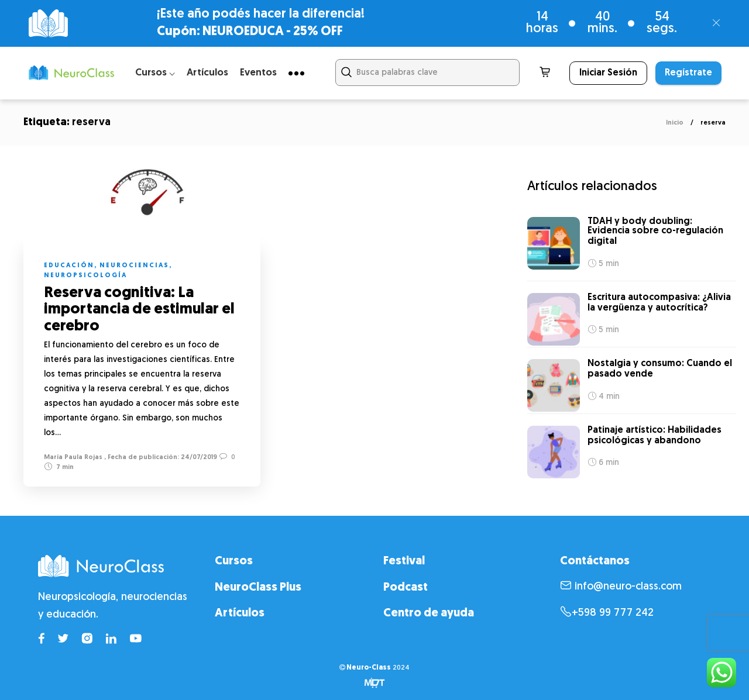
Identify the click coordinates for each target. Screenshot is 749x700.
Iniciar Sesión (608, 73)
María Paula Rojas (73, 458)
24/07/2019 (198, 458)
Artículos (207, 73)
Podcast (406, 588)
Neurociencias (134, 266)
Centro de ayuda (429, 613)
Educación (69, 266)
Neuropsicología (85, 276)
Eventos (258, 73)
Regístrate (688, 73)
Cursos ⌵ (155, 73)
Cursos (234, 561)
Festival (404, 561)
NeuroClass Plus (258, 588)
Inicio (675, 123)
